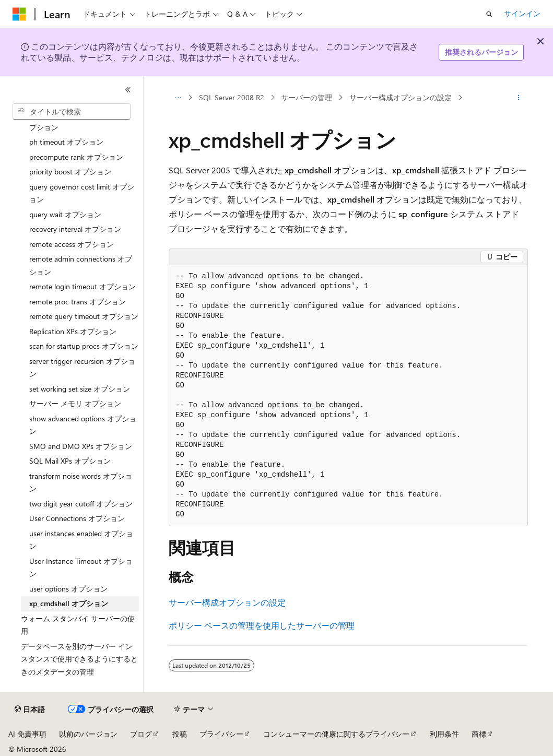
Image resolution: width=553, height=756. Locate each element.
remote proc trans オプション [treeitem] (78, 302)
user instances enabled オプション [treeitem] (81, 540)
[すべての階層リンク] (178, 98)
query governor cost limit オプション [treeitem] (82, 193)
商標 (479, 734)
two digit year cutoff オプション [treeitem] (81, 504)
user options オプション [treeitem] (68, 589)
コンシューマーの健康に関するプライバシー (336, 734)
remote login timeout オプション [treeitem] (83, 286)
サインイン (522, 13)
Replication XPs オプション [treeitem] (73, 331)
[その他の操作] (519, 98)
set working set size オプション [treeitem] (80, 389)
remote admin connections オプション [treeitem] (81, 265)
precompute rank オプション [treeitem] (76, 157)
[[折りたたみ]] (128, 90)
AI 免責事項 (27, 734)
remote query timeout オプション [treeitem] (84, 316)
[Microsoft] (19, 14)
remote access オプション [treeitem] (72, 244)
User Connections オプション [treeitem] (77, 518)
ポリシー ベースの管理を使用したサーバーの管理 (262, 625)
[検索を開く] (489, 14)
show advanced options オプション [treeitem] (83, 425)
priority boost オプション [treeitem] (70, 172)
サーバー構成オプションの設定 (401, 97)
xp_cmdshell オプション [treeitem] (69, 603)
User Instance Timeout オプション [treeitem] (81, 568)
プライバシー (221, 734)
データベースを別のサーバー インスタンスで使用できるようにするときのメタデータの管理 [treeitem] (79, 659)
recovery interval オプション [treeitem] (75, 229)
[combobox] (72, 112)
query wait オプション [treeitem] (65, 214)
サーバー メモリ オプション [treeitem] (75, 403)
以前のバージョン (88, 734)
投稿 (180, 734)
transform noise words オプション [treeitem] (81, 482)
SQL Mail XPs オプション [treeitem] (70, 461)
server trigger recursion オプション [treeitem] (82, 368)
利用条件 (444, 734)
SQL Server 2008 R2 (232, 97)
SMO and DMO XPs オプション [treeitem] (81, 446)
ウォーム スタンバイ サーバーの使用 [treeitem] (78, 625)
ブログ (141, 734)
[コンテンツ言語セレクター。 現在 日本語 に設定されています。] (30, 710)
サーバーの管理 (307, 97)
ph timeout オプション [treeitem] (66, 142)
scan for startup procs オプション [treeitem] (84, 346)
